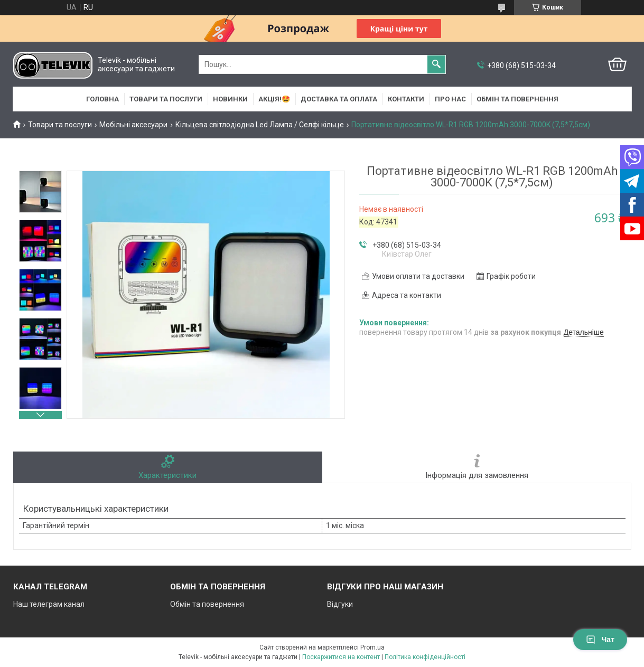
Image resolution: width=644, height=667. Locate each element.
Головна (102, 99)
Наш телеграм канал (49, 604)
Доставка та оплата (339, 99)
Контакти (406, 99)
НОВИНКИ (230, 99)
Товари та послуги (166, 99)
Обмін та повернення (517, 99)
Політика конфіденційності (425, 657)
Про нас (450, 99)
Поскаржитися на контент (341, 657)
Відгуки (340, 604)
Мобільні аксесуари (133, 125)
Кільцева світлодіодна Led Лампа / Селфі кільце (260, 125)
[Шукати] (436, 64)
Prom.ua (372, 647)
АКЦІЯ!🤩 (274, 99)
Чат (600, 640)
